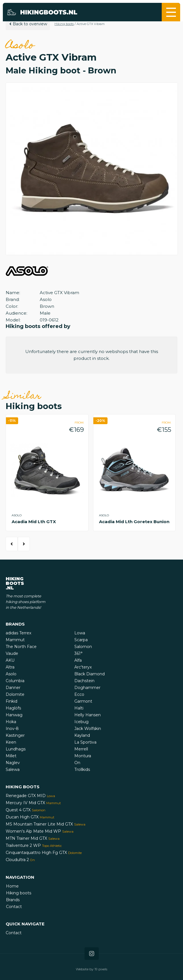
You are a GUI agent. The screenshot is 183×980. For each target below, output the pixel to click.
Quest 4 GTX (26, 810)
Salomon (83, 647)
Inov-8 (12, 729)
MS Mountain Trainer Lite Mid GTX (46, 824)
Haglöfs (13, 708)
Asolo (11, 674)
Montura (83, 756)
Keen (11, 742)
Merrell (81, 749)
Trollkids (82, 769)
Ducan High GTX (30, 817)
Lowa (80, 633)
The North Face (21, 647)
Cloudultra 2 (20, 860)
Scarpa (81, 640)
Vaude (12, 653)
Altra (10, 667)
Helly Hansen (88, 715)
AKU (10, 660)
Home (12, 886)
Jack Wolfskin (88, 729)
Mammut (15, 640)
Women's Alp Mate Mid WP (40, 831)
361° (78, 653)
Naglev (13, 763)
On (77, 763)
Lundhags (16, 749)
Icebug (81, 722)
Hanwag (14, 715)
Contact (14, 907)
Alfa (78, 660)
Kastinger (15, 735)
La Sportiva (85, 742)
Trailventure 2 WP (34, 845)
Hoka (11, 722)
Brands (13, 900)
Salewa (13, 769)
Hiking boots (64, 24)
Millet (11, 756)
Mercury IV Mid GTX (33, 803)
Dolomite (15, 694)
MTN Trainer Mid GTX (33, 838)
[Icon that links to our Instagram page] (92, 954)
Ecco (79, 694)
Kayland (82, 735)
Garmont (83, 701)
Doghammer (87, 688)
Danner (13, 688)
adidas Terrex (18, 633)
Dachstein (84, 681)
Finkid (11, 701)
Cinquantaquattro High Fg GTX (44, 853)
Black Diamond (90, 674)
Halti (79, 708)
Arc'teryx (83, 667)
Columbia (15, 681)
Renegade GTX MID (30, 796)
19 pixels (101, 969)
